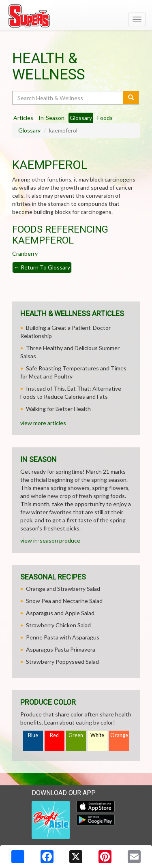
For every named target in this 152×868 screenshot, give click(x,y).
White (97, 735)
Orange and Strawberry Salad (63, 589)
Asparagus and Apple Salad (60, 613)
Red (54, 735)
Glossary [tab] (81, 118)
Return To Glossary (42, 267)
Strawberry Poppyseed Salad (62, 662)
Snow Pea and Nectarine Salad (64, 601)
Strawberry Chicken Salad (58, 625)
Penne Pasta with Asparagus (63, 637)
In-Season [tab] (51, 118)
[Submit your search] (131, 98)
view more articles (43, 423)
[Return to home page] (76, 16)
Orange (119, 735)
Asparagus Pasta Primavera (61, 649)
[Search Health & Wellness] (68, 98)
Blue (33, 735)
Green (76, 735)
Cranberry (25, 253)
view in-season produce (50, 540)
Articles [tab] (23, 118)
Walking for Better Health (58, 409)
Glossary (29, 130)
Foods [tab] (105, 118)
